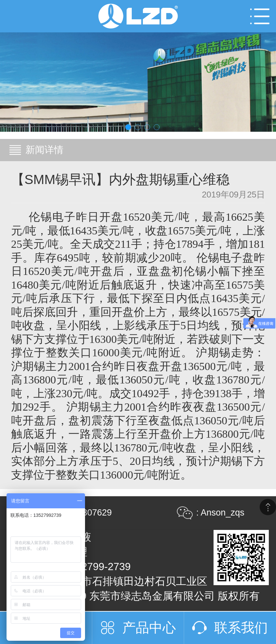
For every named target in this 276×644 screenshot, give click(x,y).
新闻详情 (44, 150)
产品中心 (149, 628)
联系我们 (241, 628)
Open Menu (260, 16)
